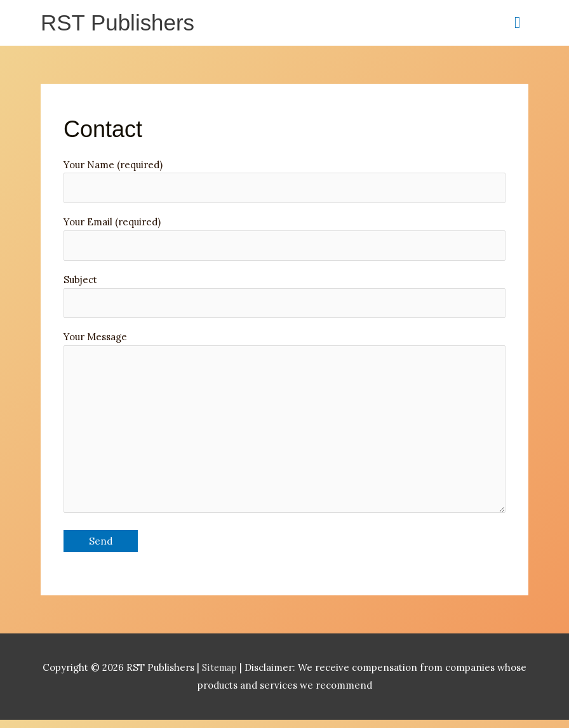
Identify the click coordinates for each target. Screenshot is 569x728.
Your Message (284, 431)
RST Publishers (120, 23)
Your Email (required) (284, 241)
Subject (284, 299)
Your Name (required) (284, 182)
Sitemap (221, 676)
